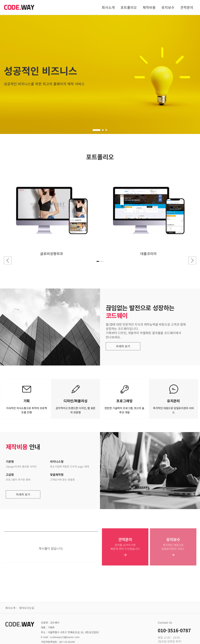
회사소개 (108, 7)
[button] (97, 130)
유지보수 (168, 7)
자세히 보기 (125, 346)
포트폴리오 (129, 7)
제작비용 (149, 7)
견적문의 (187, 7)
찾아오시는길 (27, 608)
